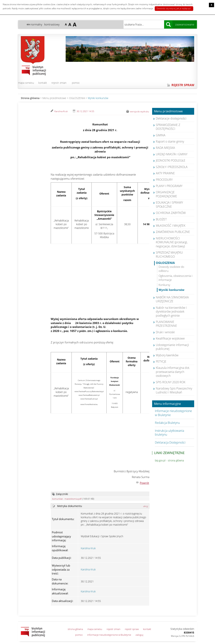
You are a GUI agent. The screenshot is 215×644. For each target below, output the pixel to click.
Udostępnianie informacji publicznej (172, 347)
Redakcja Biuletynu (167, 423)
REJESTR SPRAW (183, 85)
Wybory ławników (167, 355)
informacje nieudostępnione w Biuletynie (109, 635)
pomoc (76, 83)
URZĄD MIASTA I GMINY (172, 154)
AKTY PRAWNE (165, 173)
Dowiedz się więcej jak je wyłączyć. (174, 8)
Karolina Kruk (61, 111)
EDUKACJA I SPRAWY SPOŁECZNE (169, 204)
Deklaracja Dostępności (170, 442)
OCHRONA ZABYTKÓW (171, 213)
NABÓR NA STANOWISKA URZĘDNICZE (172, 299)
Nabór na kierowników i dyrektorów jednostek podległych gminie (171, 312)
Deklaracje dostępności (171, 118)
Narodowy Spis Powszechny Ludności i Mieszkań (174, 390)
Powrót (144, 483)
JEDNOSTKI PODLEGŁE (171, 160)
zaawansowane (185, 24)
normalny (36, 24)
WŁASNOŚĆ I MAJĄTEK (171, 226)
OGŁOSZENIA (77, 98)
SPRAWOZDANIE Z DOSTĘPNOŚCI (168, 127)
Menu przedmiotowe (168, 111)
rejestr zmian (59, 83)
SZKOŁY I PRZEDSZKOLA (172, 167)
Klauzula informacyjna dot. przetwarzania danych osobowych (173, 372)
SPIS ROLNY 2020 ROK (171, 382)
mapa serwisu (26, 83)
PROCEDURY (164, 180)
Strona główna (30, 98)
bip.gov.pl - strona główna (169, 460)
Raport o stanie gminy (170, 141)
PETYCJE (161, 361)
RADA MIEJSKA (165, 148)
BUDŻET (161, 219)
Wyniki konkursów (98, 98)
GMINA (161, 135)
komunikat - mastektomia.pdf (67, 499)
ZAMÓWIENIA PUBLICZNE (173, 232)
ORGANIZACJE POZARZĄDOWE (166, 194)
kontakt (43, 83)
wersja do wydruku (139, 111)
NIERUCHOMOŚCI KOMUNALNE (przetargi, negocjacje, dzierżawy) (172, 242)
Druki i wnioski (165, 332)
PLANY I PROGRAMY (169, 186)
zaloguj (139, 635)
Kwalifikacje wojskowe (170, 338)
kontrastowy (52, 24)
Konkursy (164, 285)
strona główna (75, 629)
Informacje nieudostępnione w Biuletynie (173, 413)
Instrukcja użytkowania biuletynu (169, 433)
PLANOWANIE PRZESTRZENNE (166, 324)
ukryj (146, 506)
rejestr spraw (132, 629)
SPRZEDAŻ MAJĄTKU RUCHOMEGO (169, 254)
